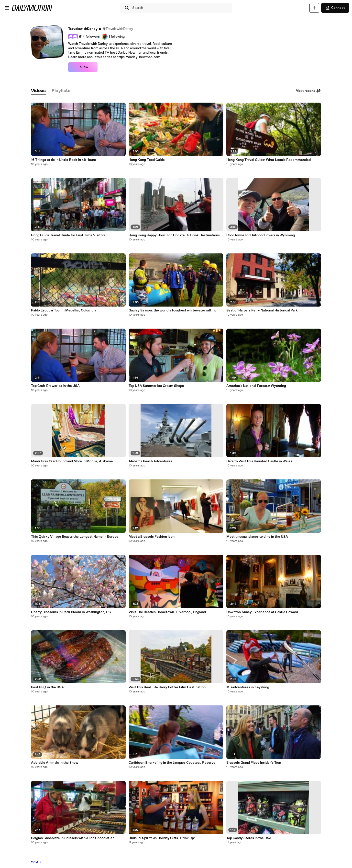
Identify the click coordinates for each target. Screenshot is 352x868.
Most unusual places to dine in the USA (257, 537)
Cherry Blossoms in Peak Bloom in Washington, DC (71, 612)
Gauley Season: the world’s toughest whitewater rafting (172, 310)
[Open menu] (7, 8)
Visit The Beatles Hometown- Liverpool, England (167, 612)
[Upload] (314, 8)
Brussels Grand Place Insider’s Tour (254, 763)
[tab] (38, 91)
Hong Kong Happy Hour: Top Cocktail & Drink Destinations (174, 235)
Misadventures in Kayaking (248, 687)
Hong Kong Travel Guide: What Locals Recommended (269, 160)
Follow (83, 67)
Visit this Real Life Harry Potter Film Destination (167, 687)
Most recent (308, 91)
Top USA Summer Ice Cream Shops (156, 386)
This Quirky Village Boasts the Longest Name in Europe (75, 537)
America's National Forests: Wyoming (256, 386)
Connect (335, 8)
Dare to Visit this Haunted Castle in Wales (259, 461)
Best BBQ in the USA (47, 687)
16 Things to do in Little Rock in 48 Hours (63, 160)
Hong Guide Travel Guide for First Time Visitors (68, 235)
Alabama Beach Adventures (150, 461)
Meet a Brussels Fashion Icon (152, 537)
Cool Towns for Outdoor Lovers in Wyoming (261, 235)
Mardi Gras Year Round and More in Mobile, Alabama (72, 461)
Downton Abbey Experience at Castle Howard (262, 612)
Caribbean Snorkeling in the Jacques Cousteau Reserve (172, 763)
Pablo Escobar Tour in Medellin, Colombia (64, 310)
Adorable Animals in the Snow (55, 763)
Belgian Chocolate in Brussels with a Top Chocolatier (72, 838)
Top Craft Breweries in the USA (55, 386)
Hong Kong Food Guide (147, 160)
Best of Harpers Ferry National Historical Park (262, 310)
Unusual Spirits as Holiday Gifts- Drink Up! (162, 838)
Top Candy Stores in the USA (249, 838)
